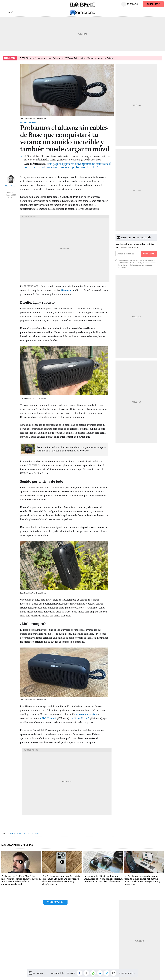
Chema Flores (10, 186)
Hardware (36, 834)
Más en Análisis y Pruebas (17, 845)
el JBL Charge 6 (48, 718)
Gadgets (26, 834)
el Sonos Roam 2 (81, 718)
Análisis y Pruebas (28, 122)
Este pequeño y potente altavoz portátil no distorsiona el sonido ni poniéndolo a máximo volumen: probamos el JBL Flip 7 (68, 166)
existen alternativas (87, 714)
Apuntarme (149, 254)
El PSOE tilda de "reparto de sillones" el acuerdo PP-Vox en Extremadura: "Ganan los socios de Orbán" (67, 58)
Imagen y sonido (14, 834)
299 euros (66, 290)
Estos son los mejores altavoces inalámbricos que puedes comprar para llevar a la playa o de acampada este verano (71, 449)
